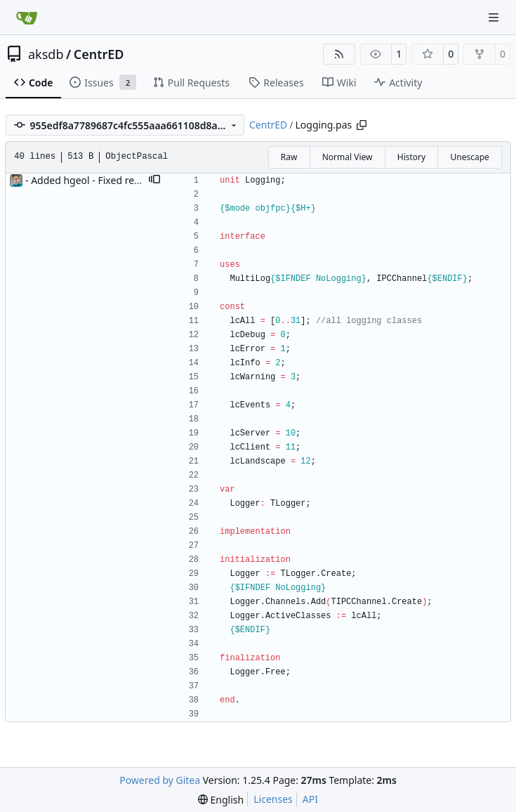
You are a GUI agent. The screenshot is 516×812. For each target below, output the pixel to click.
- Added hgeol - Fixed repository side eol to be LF (137, 180)
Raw (289, 157)
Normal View (348, 157)
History (411, 157)
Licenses (273, 799)
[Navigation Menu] (495, 17)
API (310, 799)
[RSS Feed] (339, 54)
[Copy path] (362, 125)
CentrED (99, 54)
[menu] (221, 800)
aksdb (46, 54)
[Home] (27, 18)
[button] (154, 181)
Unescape (469, 157)
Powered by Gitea (160, 780)
